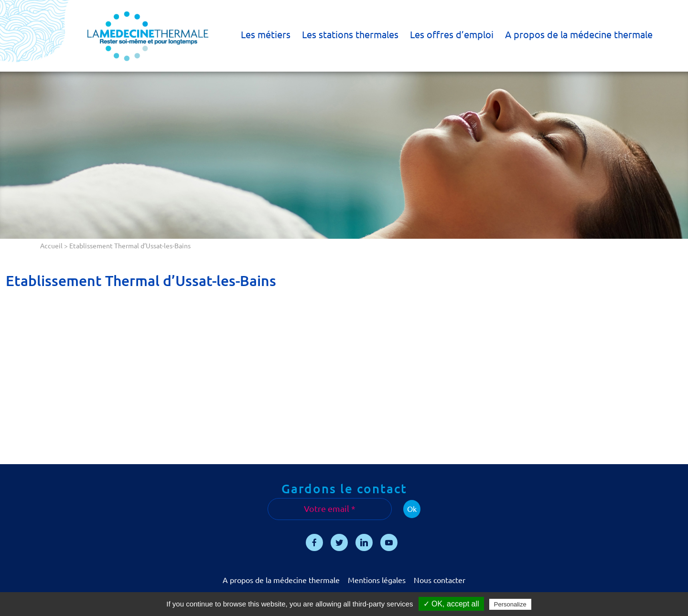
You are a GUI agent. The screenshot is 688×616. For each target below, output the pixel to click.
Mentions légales (377, 580)
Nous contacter (440, 580)
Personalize (510, 604)
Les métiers (266, 35)
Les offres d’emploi (452, 35)
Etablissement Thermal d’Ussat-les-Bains (141, 281)
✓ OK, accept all (451, 604)
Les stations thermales (350, 35)
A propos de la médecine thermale (579, 35)
